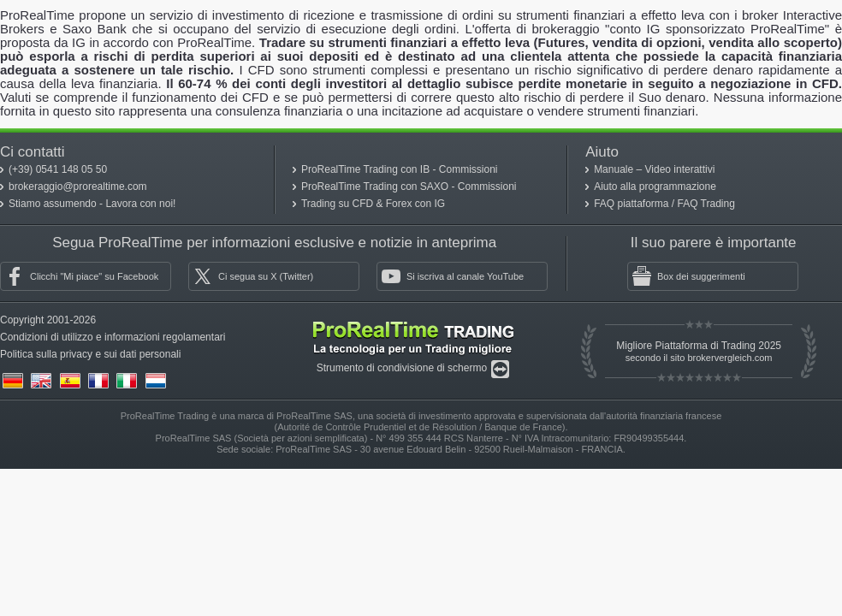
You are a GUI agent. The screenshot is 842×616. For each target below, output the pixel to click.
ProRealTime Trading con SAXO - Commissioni (409, 187)
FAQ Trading (706, 204)
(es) (70, 381)
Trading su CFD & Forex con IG (373, 204)
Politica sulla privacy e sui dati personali (90, 354)
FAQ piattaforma (633, 204)
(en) (41, 381)
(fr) (98, 381)
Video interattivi (680, 169)
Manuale (615, 169)
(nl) (156, 381)
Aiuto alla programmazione (655, 187)
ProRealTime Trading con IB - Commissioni (400, 169)
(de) (13, 381)
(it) (127, 381)
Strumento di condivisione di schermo (403, 368)
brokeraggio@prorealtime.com (78, 187)
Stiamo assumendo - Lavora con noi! (92, 204)
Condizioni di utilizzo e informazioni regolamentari (113, 337)
